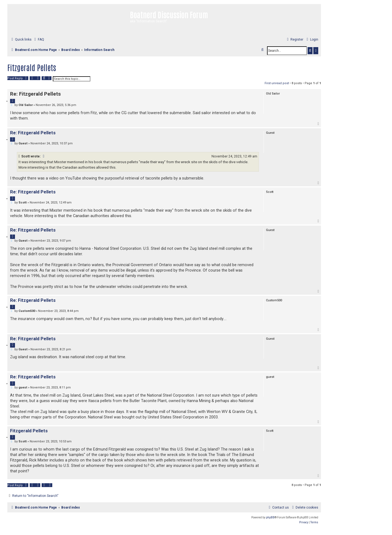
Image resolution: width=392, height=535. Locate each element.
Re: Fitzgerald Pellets (35, 94)
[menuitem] (39, 40)
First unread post (277, 83)
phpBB (270, 517)
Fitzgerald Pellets (32, 67)
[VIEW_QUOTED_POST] (44, 156)
